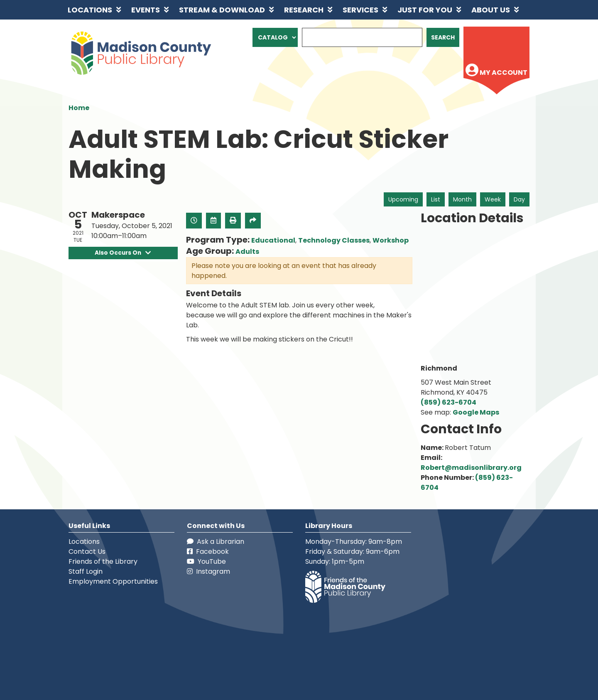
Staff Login (86, 571)
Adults (247, 252)
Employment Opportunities (113, 581)
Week (493, 199)
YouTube (206, 561)
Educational (273, 240)
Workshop (391, 240)
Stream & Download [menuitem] (222, 10)
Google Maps (476, 412)
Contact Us (87, 551)
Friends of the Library (103, 561)
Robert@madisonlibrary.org (471, 468)
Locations (84, 542)
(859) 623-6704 (448, 402)
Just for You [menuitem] (425, 10)
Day (519, 199)
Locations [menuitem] (90, 10)
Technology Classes (334, 240)
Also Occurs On (123, 253)
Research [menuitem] (304, 10)
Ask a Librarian (216, 542)
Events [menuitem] (146, 10)
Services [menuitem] (360, 10)
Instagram (208, 571)
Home (79, 108)
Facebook (208, 551)
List (436, 199)
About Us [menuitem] (491, 10)
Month (462, 199)
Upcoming (403, 199)
